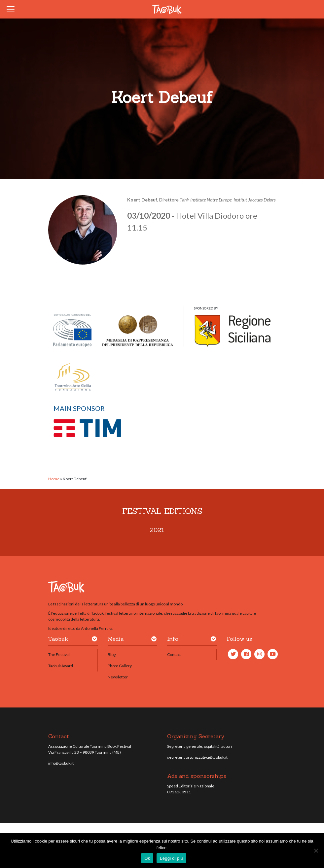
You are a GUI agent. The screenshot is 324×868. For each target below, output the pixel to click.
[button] (94, 640)
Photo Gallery (120, 666)
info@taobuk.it (61, 763)
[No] (316, 850)
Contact (174, 654)
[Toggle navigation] (13, 9)
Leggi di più (171, 858)
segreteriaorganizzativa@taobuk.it (197, 757)
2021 (157, 530)
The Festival (59, 654)
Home (54, 479)
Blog (112, 654)
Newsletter (118, 677)
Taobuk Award (61, 666)
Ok (147, 858)
